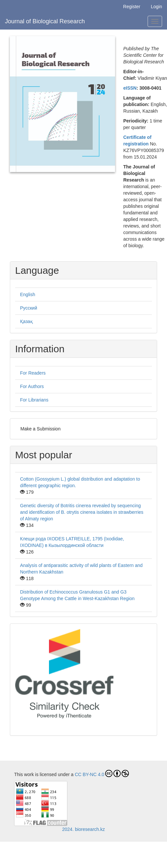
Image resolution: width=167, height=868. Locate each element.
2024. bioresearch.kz (83, 829)
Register (132, 7)
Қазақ (26, 321)
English (28, 294)
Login (156, 7)
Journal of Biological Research (45, 21)
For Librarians (34, 400)
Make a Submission (40, 429)
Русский (29, 308)
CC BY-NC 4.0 (102, 773)
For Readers (33, 373)
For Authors (32, 386)
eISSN (130, 88)
